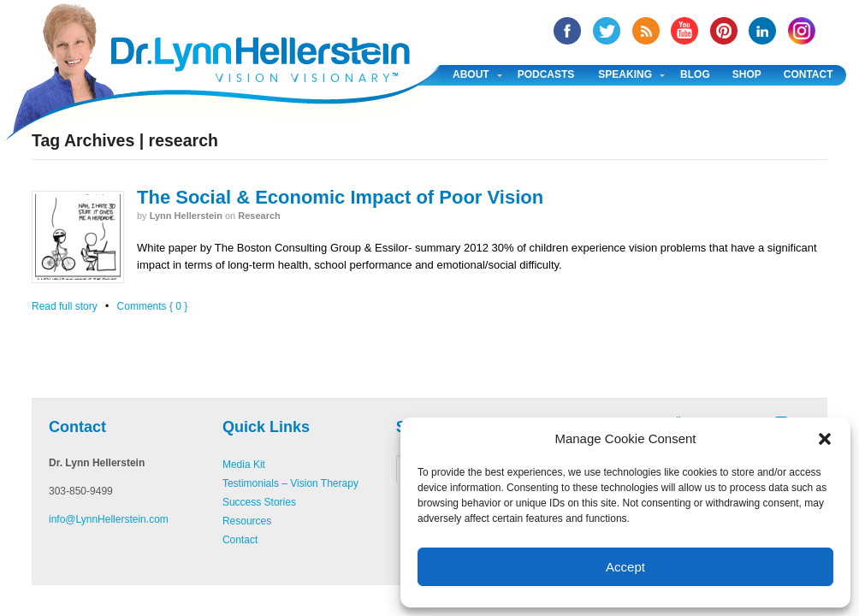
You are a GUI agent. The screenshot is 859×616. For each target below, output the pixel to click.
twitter (607, 31)
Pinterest (724, 31)
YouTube (684, 31)
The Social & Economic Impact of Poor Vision (340, 197)
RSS (646, 31)
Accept (625, 567)
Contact (809, 74)
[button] (825, 439)
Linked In (762, 31)
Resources (247, 521)
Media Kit (244, 465)
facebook (567, 31)
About (471, 74)
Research (259, 216)
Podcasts (546, 74)
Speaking (625, 74)
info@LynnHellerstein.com (109, 519)
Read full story (65, 306)
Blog (695, 74)
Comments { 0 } (153, 306)
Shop (747, 74)
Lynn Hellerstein (186, 216)
